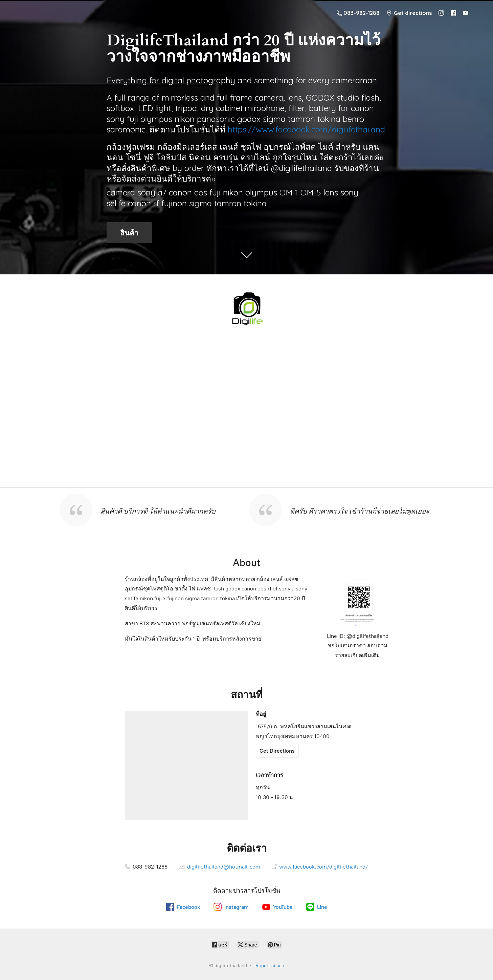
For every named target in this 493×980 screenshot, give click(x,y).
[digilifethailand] (247, 308)
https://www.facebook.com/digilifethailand (306, 129)
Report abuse (270, 966)
